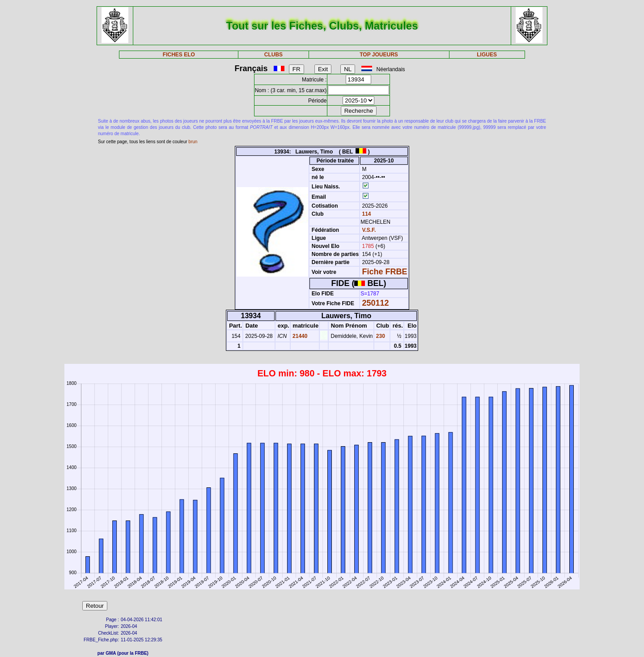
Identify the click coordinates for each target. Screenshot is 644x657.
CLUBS (273, 55)
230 (380, 336)
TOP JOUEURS (379, 55)
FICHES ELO (179, 55)
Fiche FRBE (385, 272)
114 (366, 214)
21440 (299, 336)
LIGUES (487, 55)
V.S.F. (369, 230)
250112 (376, 303)
